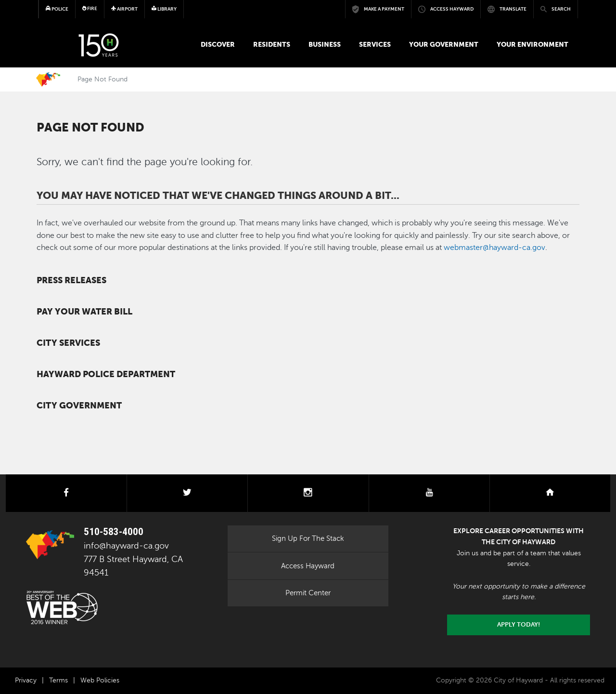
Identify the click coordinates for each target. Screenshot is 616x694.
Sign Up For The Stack (308, 538)
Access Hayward (308, 566)
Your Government (444, 44)
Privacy (26, 680)
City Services (68, 343)
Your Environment (533, 44)
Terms (58, 680)
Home (48, 79)
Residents (272, 44)
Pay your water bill (84, 312)
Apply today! (519, 625)
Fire (90, 8)
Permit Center (308, 593)
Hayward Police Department (106, 374)
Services (375, 44)
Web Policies (100, 680)
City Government (79, 406)
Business (325, 44)
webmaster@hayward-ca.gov (494, 248)
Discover (218, 44)
